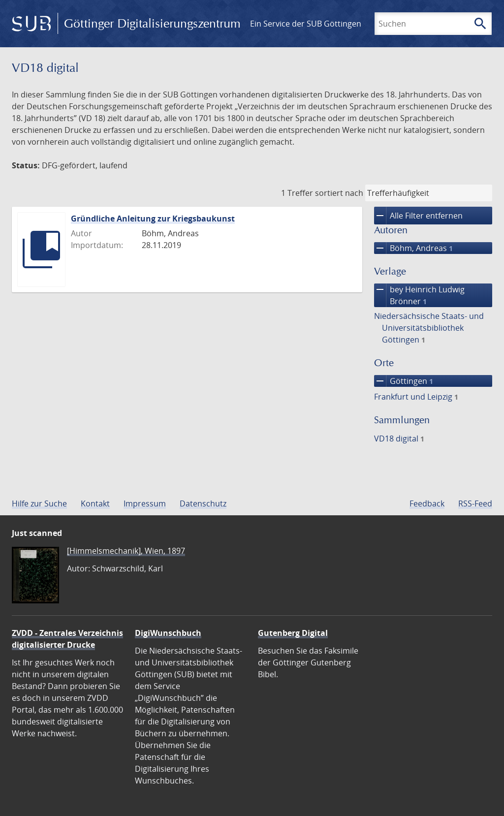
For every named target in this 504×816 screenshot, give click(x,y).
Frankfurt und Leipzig (416, 397)
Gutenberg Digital (293, 633)
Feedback (427, 503)
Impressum (145, 503)
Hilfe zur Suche (39, 503)
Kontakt (95, 503)
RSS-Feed (475, 503)
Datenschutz (203, 503)
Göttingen (404, 381)
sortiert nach (339, 193)
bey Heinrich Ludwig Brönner (419, 295)
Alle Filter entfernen (418, 216)
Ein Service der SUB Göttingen (306, 24)
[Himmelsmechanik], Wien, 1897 (126, 551)
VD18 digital (399, 439)
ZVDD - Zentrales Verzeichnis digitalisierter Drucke (67, 639)
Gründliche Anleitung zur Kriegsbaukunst (153, 219)
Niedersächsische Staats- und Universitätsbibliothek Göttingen (429, 328)
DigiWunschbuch (168, 633)
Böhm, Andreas (413, 248)
